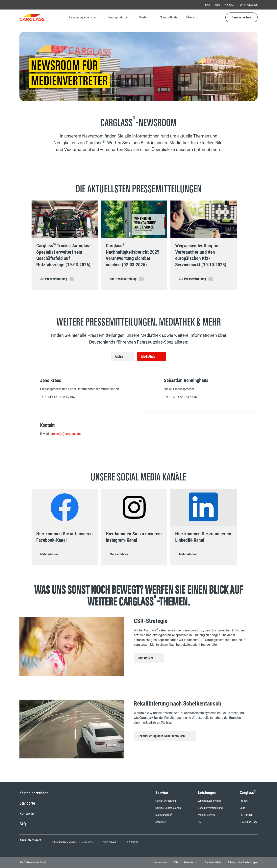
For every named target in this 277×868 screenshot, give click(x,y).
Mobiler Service (206, 815)
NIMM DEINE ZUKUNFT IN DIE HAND (72, 842)
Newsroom (132, 842)
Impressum (160, 862)
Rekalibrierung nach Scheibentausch (161, 736)
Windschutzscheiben (210, 801)
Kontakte (27, 814)
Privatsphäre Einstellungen (243, 862)
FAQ (207, 5)
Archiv (119, 357)
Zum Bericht (145, 658)
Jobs (217, 5)
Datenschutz (191, 862)
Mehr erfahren (49, 554)
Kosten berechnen (34, 793)
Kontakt (229, 5)
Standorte (27, 803)
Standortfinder (169, 17)
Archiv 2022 (109, 842)
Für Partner (246, 815)
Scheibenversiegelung (210, 808)
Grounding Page (249, 822)
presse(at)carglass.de (65, 434)
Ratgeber (160, 822)
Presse (244, 801)
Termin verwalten (248, 5)
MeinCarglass (164, 815)
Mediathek (148, 357)
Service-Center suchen (168, 808)
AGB (175, 862)
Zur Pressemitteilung (54, 279)
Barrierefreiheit (213, 862)
